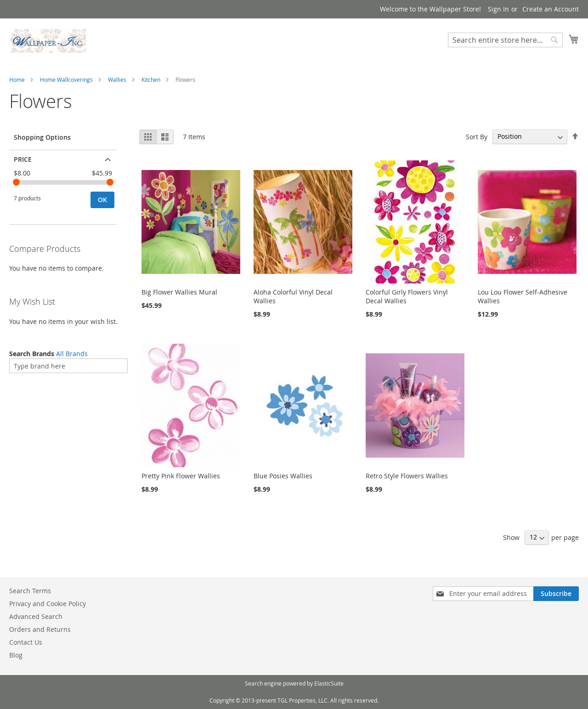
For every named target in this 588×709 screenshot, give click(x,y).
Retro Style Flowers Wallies (407, 476)
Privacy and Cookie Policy (48, 604)
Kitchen (151, 79)
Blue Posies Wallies (283, 476)
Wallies (117, 79)
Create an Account (551, 9)
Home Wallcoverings (66, 79)
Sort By (477, 136)
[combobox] (505, 40)
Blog (16, 655)
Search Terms (30, 591)
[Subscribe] (556, 594)
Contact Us (26, 642)
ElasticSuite (329, 683)
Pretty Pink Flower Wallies (181, 476)
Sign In (498, 9)
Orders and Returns (40, 629)
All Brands (72, 354)
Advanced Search (36, 616)
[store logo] (48, 41)
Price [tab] (23, 159)
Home (17, 79)
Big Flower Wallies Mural (179, 292)
